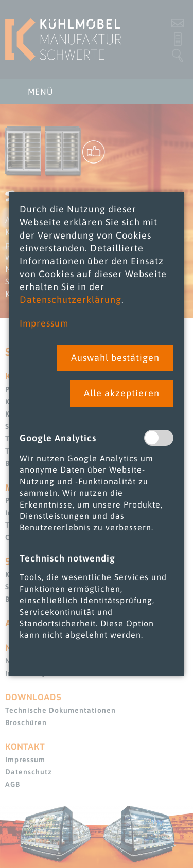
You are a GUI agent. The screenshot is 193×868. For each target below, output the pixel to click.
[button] (115, 358)
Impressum (44, 323)
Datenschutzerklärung (71, 300)
